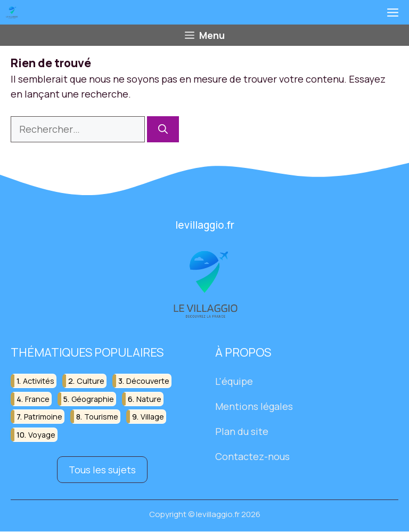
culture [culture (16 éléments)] (91, 381)
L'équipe (234, 382)
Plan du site (242, 431)
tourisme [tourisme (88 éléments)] (101, 417)
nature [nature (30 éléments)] (149, 399)
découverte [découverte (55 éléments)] (148, 381)
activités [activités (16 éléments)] (39, 381)
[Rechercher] (163, 129)
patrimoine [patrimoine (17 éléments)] (43, 417)
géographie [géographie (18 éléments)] (93, 399)
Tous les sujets (102, 470)
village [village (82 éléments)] (152, 417)
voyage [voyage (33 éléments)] (42, 435)
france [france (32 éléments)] (37, 399)
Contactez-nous (252, 456)
